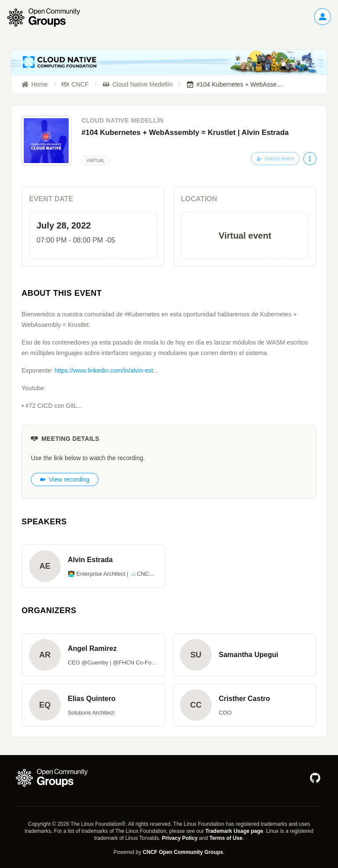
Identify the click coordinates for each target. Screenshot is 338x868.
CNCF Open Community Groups (183, 852)
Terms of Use (226, 838)
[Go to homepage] (48, 18)
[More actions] (310, 159)
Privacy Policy (180, 838)
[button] (94, 566)
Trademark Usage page (234, 831)
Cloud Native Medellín (123, 120)
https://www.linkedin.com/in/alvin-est (104, 370)
